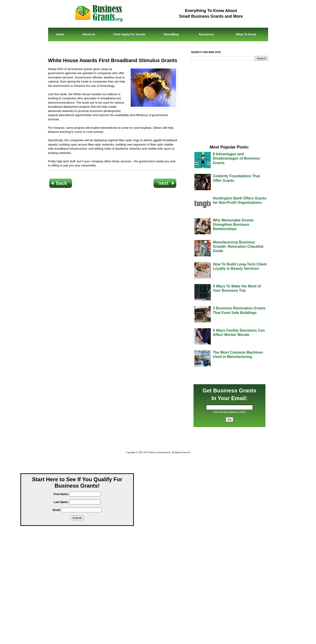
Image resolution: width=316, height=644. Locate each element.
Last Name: (61, 502)
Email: (57, 510)
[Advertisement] (113, 246)
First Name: (61, 494)
